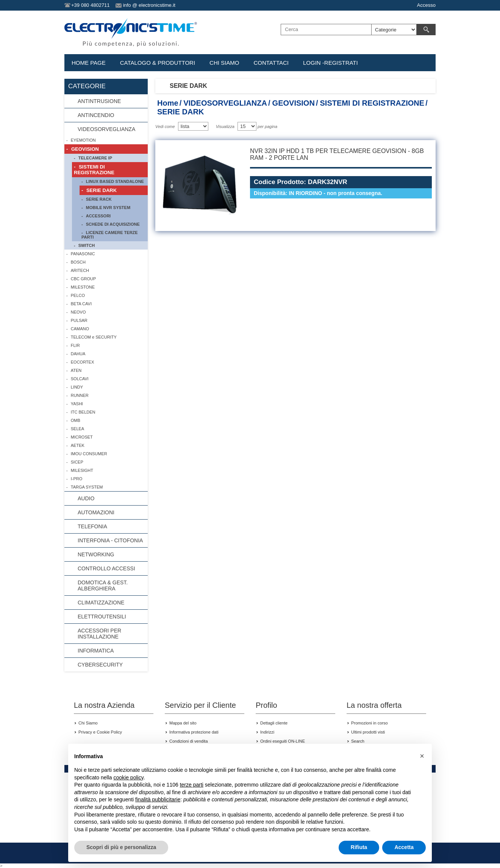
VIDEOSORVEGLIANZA (225, 103)
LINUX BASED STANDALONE (115, 181)
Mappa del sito (183, 723)
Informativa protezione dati (194, 732)
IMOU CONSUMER (89, 454)
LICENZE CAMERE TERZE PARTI (110, 235)
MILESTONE (83, 287)
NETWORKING (96, 554)
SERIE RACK (99, 199)
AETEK (78, 445)
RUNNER (80, 395)
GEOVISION (294, 103)
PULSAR (79, 320)
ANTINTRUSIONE (99, 101)
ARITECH (80, 270)
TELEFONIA (92, 526)
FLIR (75, 345)
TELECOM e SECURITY (94, 337)
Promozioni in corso (370, 723)
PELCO (78, 295)
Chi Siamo (88, 723)
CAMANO (80, 329)
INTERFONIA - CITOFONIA (110, 540)
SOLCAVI (80, 379)
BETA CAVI (81, 304)
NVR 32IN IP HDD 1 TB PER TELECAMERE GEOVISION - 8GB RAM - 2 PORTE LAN (337, 154)
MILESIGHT (82, 470)
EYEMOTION (83, 140)
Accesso (426, 5)
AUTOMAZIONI (96, 512)
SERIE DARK (102, 190)
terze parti (192, 785)
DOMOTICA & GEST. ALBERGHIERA (103, 585)
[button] (422, 756)
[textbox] (326, 30)
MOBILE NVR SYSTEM (108, 208)
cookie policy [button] (129, 777)
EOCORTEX (83, 362)
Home (168, 103)
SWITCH (87, 245)
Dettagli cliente (274, 723)
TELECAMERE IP (95, 158)
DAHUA (78, 354)
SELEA (77, 429)
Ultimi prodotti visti (368, 732)
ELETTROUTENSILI (102, 617)
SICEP (77, 462)
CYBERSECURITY (100, 665)
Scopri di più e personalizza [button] (121, 847)
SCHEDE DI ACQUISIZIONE (113, 224)
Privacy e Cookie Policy (100, 732)
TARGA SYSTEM (87, 487)
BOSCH (78, 262)
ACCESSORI (98, 216)
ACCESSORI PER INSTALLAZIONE (99, 634)
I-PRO (77, 479)
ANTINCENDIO (96, 115)
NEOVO (78, 312)
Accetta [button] (404, 847)
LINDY (77, 387)
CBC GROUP (84, 279)
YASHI (77, 404)
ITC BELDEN (83, 412)
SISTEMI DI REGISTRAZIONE (372, 103)
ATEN (76, 370)
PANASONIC (83, 254)
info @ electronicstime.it (149, 5)
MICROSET (82, 437)
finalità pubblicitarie (158, 799)
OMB (76, 420)
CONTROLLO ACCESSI (106, 568)
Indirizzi (267, 732)
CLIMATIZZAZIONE (101, 603)
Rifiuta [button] (359, 847)
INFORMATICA (96, 651)
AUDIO (86, 498)
